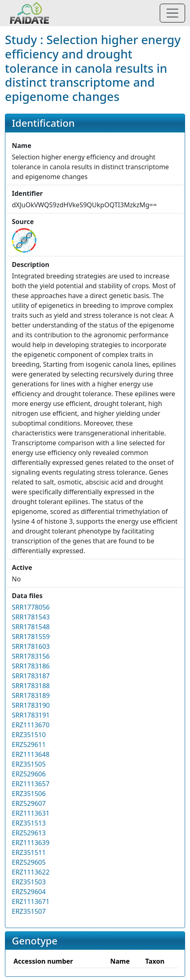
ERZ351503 (29, 882)
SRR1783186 (31, 666)
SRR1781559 (31, 637)
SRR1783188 (31, 686)
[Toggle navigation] (172, 13)
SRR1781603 (31, 646)
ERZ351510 (29, 735)
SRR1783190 (31, 705)
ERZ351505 (29, 764)
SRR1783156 (31, 656)
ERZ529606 (29, 774)
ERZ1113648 (31, 754)
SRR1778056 (31, 607)
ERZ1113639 (31, 843)
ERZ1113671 (31, 902)
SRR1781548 (31, 627)
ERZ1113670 (31, 725)
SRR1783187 (31, 676)
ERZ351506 (29, 794)
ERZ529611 (29, 745)
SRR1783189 (31, 695)
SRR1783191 (31, 715)
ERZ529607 (29, 803)
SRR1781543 (31, 617)
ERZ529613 (29, 833)
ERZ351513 (29, 823)
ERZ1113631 (31, 813)
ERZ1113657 (31, 784)
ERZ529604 (29, 892)
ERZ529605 (29, 862)
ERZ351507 (29, 911)
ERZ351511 (29, 852)
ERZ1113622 (31, 872)
